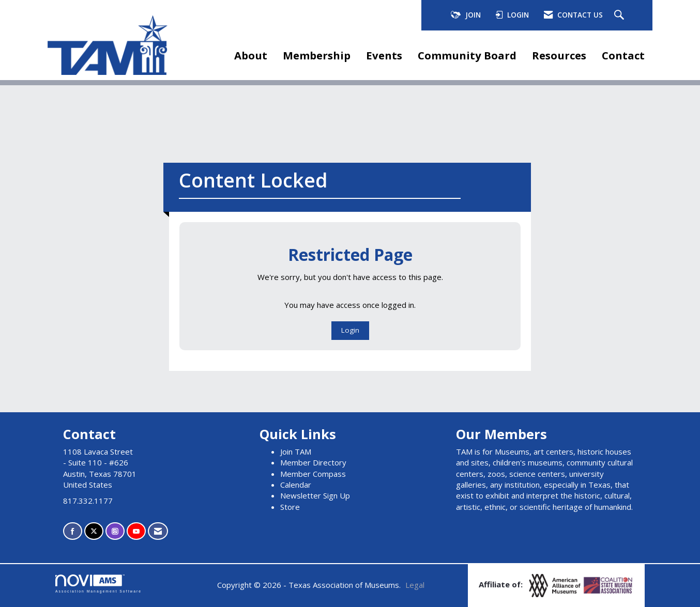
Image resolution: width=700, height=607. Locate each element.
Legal (415, 585)
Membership (317, 55)
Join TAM (296, 452)
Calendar (296, 485)
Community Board (467, 55)
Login (350, 330)
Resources (559, 55)
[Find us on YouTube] (136, 531)
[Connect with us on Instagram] (115, 531)
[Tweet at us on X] (94, 531)
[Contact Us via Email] (158, 531)
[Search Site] (620, 15)
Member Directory (313, 462)
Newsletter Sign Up (315, 495)
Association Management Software (98, 584)
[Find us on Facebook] (73, 531)
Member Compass (313, 474)
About (251, 55)
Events (384, 55)
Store (290, 507)
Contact (623, 55)
